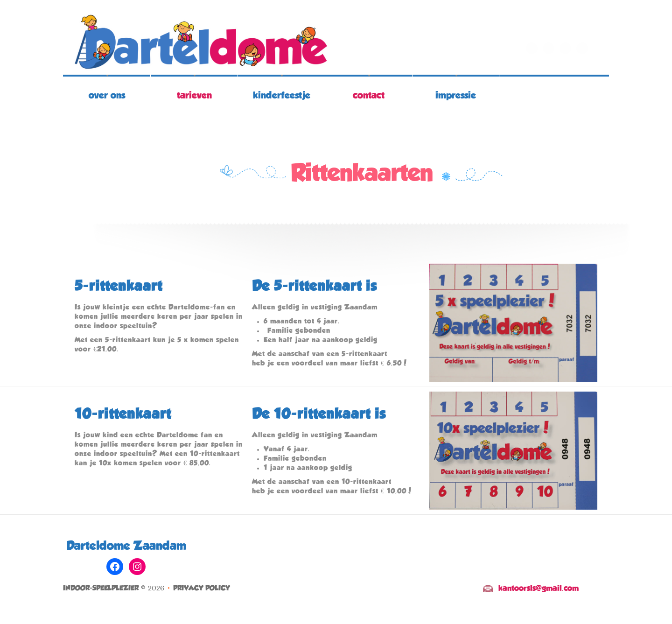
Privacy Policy (202, 589)
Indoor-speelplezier (101, 589)
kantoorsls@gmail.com (539, 589)
